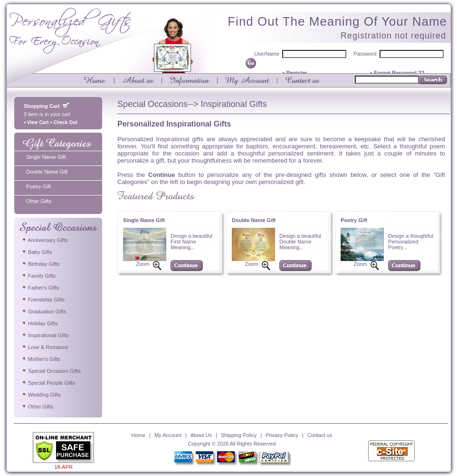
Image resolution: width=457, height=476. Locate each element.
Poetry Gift (38, 186)
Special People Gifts (48, 383)
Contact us (320, 435)
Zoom (143, 264)
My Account (168, 435)
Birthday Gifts (40, 264)
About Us (201, 435)
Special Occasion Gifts (51, 371)
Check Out (63, 122)
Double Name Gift (47, 172)
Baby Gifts (37, 252)
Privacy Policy (282, 435)
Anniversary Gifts (44, 240)
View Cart (36, 122)
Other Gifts (39, 201)
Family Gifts (38, 276)
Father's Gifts (40, 288)
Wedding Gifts (41, 395)
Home (138, 435)
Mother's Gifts (41, 359)
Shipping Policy (239, 435)
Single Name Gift (46, 157)
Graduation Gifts (44, 311)
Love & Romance (45, 347)
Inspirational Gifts (45, 335)
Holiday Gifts (39, 323)
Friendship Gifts (43, 300)
